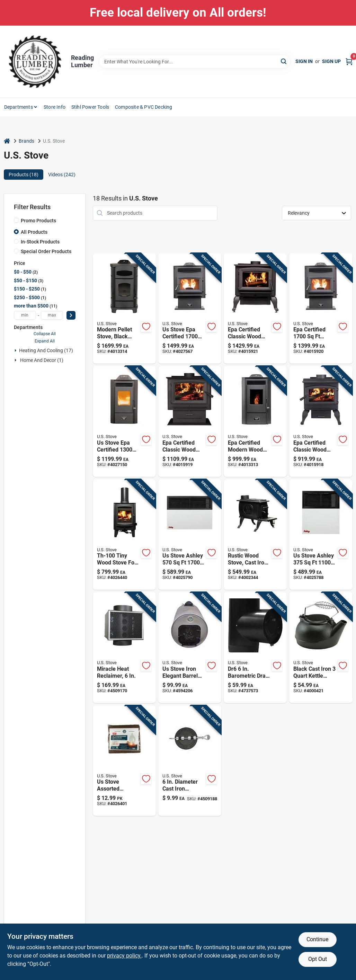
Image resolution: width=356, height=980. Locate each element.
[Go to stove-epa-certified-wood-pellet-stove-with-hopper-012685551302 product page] (124, 421)
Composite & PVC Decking (144, 107)
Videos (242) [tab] (62, 175)
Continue (317, 939)
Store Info (55, 107)
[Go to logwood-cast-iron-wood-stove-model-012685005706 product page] (255, 535)
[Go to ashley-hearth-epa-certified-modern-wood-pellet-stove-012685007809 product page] (124, 309)
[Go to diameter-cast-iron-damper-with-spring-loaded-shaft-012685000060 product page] (190, 761)
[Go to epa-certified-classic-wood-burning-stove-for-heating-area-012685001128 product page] (321, 421)
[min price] (25, 315)
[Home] (7, 141)
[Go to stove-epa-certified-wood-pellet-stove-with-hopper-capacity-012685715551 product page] (190, 309)
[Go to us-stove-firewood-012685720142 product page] (124, 761)
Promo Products (38, 221)
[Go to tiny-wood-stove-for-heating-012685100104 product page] (124, 535)
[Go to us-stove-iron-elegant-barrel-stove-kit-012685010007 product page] (190, 648)
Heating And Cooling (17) (46, 350)
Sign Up (331, 61)
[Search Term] (195, 62)
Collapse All (45, 334)
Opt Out (318, 959)
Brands (26, 141)
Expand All (45, 341)
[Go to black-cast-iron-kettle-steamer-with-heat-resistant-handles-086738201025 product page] (321, 648)
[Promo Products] (16, 220)
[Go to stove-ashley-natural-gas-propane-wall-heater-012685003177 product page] (190, 535)
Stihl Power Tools (90, 107)
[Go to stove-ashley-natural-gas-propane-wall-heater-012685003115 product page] (321, 535)
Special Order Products (46, 251)
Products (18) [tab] (24, 175)
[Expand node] (16, 350)
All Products (34, 232)
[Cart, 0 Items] (349, 61)
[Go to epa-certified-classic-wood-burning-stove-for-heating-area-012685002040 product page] (190, 421)
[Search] (284, 61)
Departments (19, 107)
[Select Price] (71, 315)
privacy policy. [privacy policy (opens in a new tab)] (124, 956)
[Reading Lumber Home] (35, 62)
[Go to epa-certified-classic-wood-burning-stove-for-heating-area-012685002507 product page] (255, 309)
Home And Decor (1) (42, 360)
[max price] (52, 315)
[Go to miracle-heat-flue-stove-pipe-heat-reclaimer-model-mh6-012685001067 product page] (124, 648)
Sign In (304, 61)
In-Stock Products (40, 242)
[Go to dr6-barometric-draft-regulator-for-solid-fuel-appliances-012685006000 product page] (255, 648)
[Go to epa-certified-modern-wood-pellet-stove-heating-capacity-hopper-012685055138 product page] (255, 421)
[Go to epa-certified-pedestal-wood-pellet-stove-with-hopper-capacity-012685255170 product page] (321, 309)
